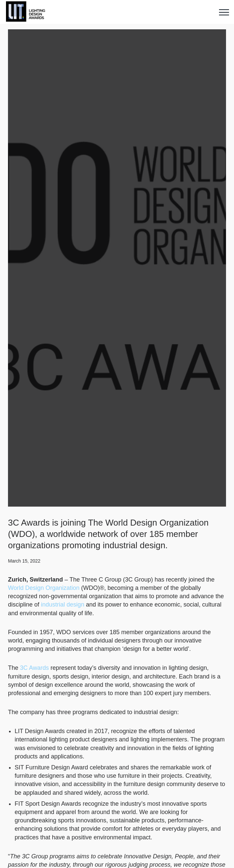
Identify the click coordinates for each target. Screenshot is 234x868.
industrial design (63, 605)
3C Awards (34, 668)
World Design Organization (44, 588)
